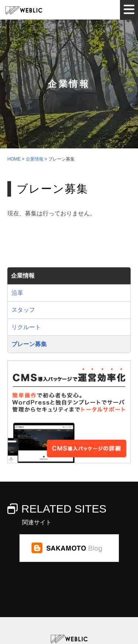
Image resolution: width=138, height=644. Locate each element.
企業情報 (23, 276)
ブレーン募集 (29, 344)
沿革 (17, 293)
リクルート (26, 327)
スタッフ (23, 310)
